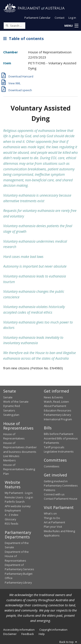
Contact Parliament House (61, 499)
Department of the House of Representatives (17, 556)
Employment (13, 510)
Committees (52, 466)
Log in (72, 18)
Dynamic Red (12, 406)
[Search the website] (14, 26)
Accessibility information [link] (19, 630)
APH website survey (18, 506)
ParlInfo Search (15, 502)
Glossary (10, 519)
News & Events (53, 397)
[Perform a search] (7, 25)
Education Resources (58, 410)
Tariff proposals (54, 447)
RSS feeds (12, 524)
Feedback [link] (28, 634)
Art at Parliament (54, 522)
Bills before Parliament (59, 434)
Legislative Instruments (59, 451)
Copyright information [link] (53, 630)
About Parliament (55, 406)
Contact (60, 18)
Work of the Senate (16, 402)
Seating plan (11, 415)
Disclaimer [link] (10, 634)
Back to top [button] (69, 642)
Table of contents (23, 39)
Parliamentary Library (57, 415)
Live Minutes (11, 456)
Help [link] (42, 634)
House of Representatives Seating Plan (19, 469)
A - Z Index (12, 515)
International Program (58, 419)
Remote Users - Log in (19, 497)
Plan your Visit (53, 527)
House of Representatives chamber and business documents (20, 447)
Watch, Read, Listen (56, 402)
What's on (50, 513)
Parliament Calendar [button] (37, 18)
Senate (8, 397)
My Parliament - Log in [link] (19, 493)
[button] (71, 26)
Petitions (50, 490)
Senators (9, 410)
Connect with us (54, 494)
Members (10, 460)
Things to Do (52, 518)
